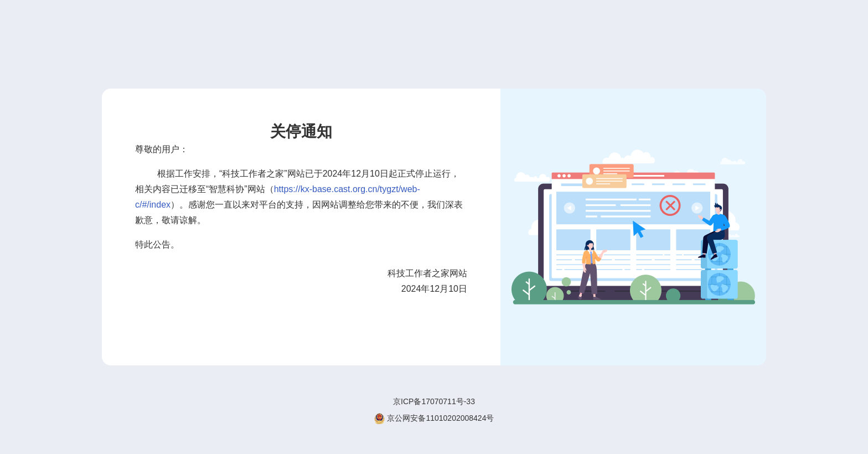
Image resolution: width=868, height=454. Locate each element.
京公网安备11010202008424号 (434, 418)
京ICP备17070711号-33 (434, 401)
